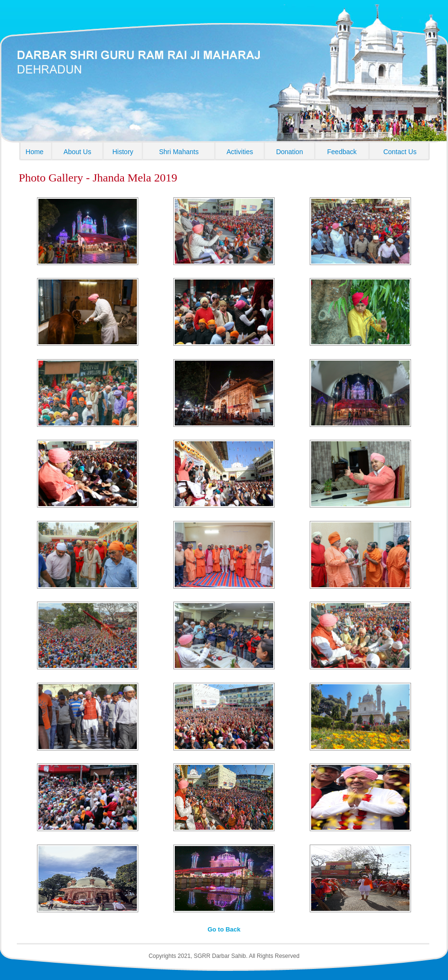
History (123, 152)
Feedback (342, 152)
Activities (240, 152)
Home (34, 152)
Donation (290, 152)
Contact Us (400, 152)
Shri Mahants (179, 152)
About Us (77, 152)
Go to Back (224, 929)
